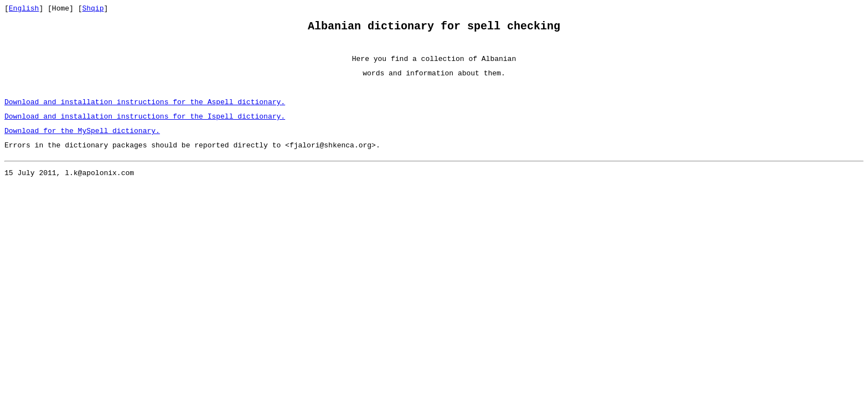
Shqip (93, 9)
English (24, 9)
